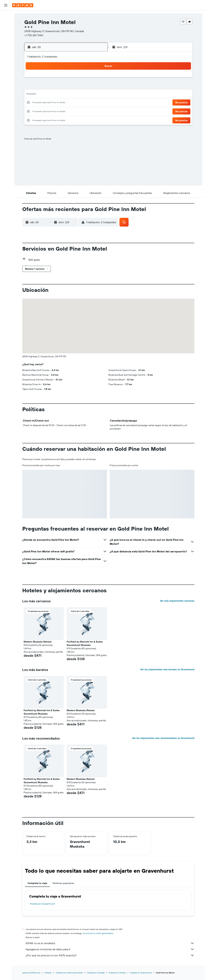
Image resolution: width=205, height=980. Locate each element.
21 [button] (81, 103)
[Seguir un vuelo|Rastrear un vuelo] (6, 46)
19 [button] (65, 103)
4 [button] (56, 87)
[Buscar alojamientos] (6, 23)
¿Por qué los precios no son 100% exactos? (110, 955)
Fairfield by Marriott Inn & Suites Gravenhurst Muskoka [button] (85, 643)
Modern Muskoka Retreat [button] (38, 642)
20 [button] (73, 103)
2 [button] (97, 78)
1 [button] (89, 78)
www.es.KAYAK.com (31, 973)
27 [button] (73, 111)
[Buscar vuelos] (6, 16)
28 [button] (81, 111)
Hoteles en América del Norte (69, 973)
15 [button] (89, 95)
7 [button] (81, 87)
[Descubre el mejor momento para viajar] (6, 54)
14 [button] (81, 95)
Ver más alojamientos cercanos (177, 601)
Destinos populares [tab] (63, 883)
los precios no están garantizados (98, 933)
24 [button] (48, 111)
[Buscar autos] (6, 30)
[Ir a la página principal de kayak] (23, 5)
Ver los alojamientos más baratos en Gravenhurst (167, 669)
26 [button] (64, 111)
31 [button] (48, 119)
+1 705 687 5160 (34, 35)
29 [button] (89, 111)
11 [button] (56, 95)
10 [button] (48, 95)
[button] (6, 5)
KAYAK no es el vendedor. (110, 943)
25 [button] (56, 111)
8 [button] (89, 87)
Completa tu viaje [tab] (37, 883)
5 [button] (65, 87)
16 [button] (97, 95)
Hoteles (48, 973)
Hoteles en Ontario (117, 973)
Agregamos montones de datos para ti (110, 949)
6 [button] (73, 87)
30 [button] (97, 111)
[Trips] (6, 70)
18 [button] (56, 103)
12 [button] (65, 95)
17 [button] (48, 103)
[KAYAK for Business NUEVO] (6, 61)
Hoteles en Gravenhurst (42, 904)
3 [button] (48, 87)
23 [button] (97, 103)
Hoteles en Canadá (96, 973)
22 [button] (89, 103)
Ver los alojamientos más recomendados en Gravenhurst (163, 738)
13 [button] (73, 95)
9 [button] (97, 87)
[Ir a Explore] (6, 39)
